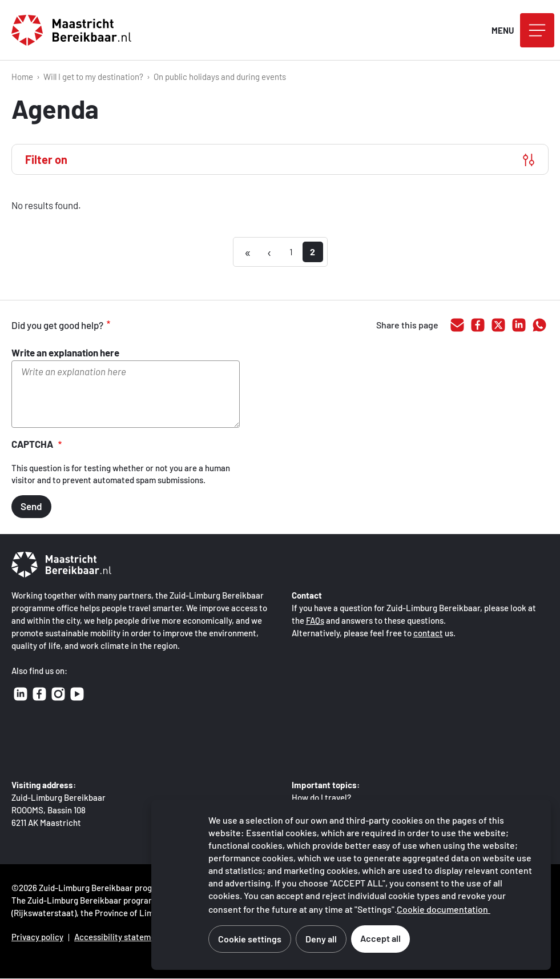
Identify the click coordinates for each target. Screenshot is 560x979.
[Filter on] (280, 159)
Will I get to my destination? (93, 77)
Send (31, 506)
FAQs (315, 620)
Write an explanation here (65, 352)
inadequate (185, 326)
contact (428, 633)
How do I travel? (321, 797)
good (137, 326)
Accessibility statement (119, 937)
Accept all (380, 938)
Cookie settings (250, 939)
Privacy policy (37, 937)
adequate (161, 326)
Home (22, 77)
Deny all (321, 939)
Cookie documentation (442, 909)
